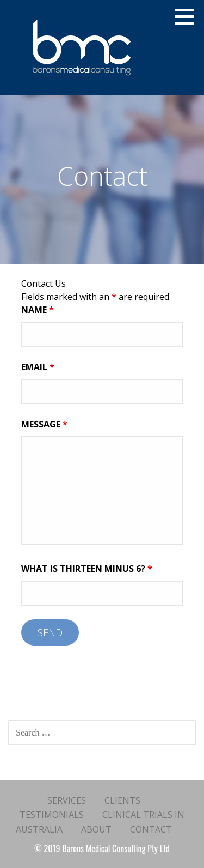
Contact (151, 829)
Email (38, 367)
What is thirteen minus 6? (87, 569)
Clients (122, 800)
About (96, 829)
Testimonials (52, 815)
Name (38, 310)
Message (44, 424)
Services (67, 800)
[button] (188, 16)
